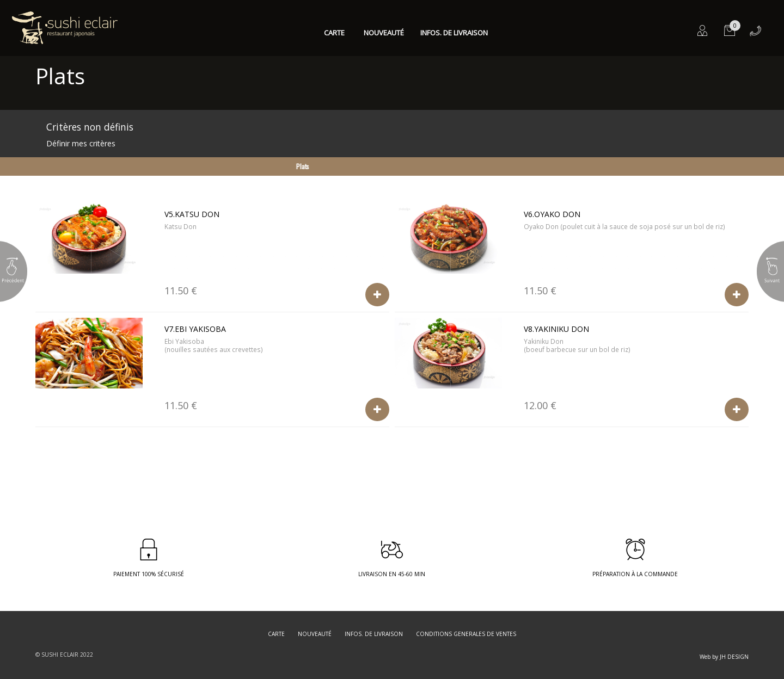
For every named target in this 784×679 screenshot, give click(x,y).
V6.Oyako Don (552, 214)
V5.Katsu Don (192, 214)
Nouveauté (384, 33)
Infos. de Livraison (454, 33)
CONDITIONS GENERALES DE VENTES (466, 634)
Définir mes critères (81, 143)
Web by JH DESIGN (724, 657)
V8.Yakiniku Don (556, 329)
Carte (334, 33)
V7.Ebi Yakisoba (195, 329)
